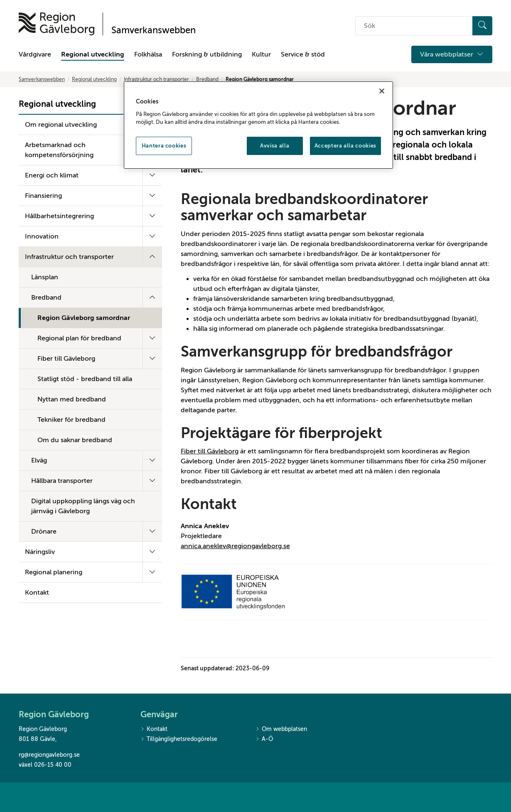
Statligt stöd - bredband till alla (85, 379)
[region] (258, 125)
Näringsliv (40, 552)
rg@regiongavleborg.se (49, 755)
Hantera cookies (164, 146)
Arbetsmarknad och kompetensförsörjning (59, 150)
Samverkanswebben (42, 79)
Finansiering (43, 196)
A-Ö (264, 739)
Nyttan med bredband (72, 399)
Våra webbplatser (452, 54)
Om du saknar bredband (75, 440)
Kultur (261, 54)
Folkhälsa (148, 54)
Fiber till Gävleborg (66, 359)
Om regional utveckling (61, 125)
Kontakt (37, 593)
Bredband (207, 79)
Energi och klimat (52, 175)
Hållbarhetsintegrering (59, 216)
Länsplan (45, 277)
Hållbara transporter (62, 481)
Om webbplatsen (281, 730)
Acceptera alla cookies (345, 146)
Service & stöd (303, 54)
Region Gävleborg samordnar (84, 318)
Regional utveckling (93, 54)
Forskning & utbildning (207, 54)
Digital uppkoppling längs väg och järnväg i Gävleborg (83, 506)
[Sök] (482, 26)
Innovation (42, 236)
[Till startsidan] (57, 24)
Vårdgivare (35, 54)
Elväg (39, 460)
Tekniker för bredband (71, 420)
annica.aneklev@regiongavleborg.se (235, 546)
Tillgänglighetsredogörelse (179, 739)
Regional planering (54, 572)
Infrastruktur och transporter (156, 79)
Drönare (44, 531)
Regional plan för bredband (79, 338)
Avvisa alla (275, 146)
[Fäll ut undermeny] (152, 175)
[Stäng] (382, 91)
